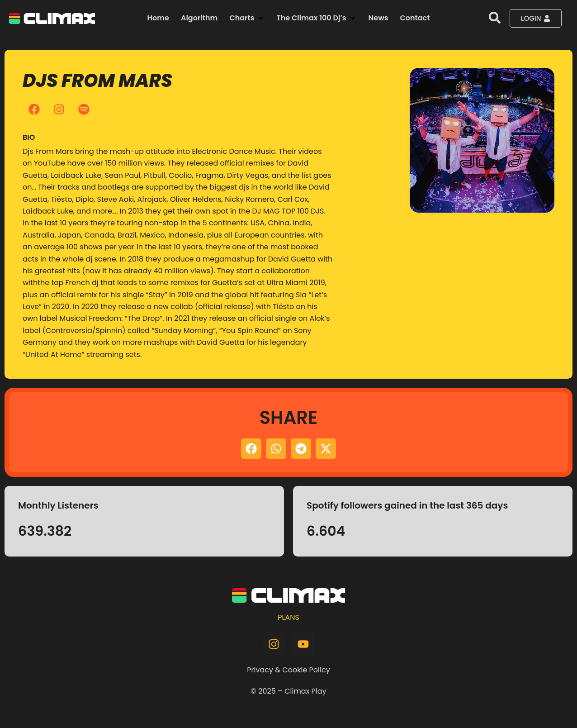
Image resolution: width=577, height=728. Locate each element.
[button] (247, 18)
